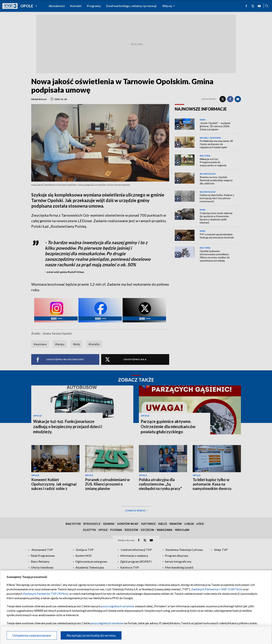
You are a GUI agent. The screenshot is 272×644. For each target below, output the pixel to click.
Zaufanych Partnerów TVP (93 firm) (46, 594)
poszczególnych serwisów (118, 606)
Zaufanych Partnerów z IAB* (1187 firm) (217, 589)
